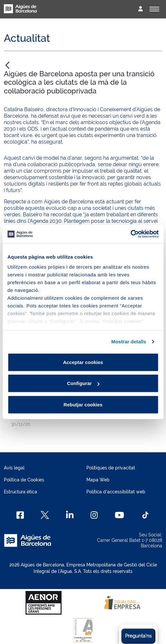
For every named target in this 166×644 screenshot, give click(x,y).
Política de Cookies (24, 480)
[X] (45, 515)
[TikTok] (145, 515)
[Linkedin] (70, 515)
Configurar (83, 383)
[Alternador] (154, 9)
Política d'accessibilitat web (116, 492)
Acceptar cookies (83, 362)
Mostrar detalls (129, 342)
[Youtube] (119, 515)
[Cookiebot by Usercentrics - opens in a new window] (130, 234)
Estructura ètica (20, 492)
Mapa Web (98, 480)
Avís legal (14, 468)
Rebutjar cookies (83, 404)
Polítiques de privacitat (111, 468)
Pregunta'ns (138, 636)
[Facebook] (20, 515)
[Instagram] (94, 515)
